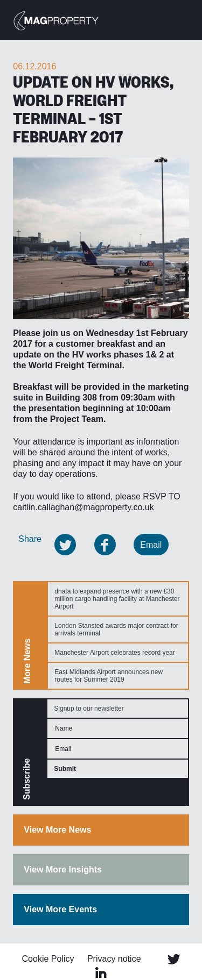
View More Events (60, 909)
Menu (183, 19)
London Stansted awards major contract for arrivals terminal (116, 630)
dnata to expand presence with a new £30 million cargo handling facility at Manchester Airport (117, 599)
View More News (57, 830)
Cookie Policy (48, 959)
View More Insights (63, 870)
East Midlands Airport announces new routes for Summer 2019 (109, 676)
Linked (101, 972)
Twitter (173, 959)
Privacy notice (114, 959)
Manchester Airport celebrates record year (114, 653)
